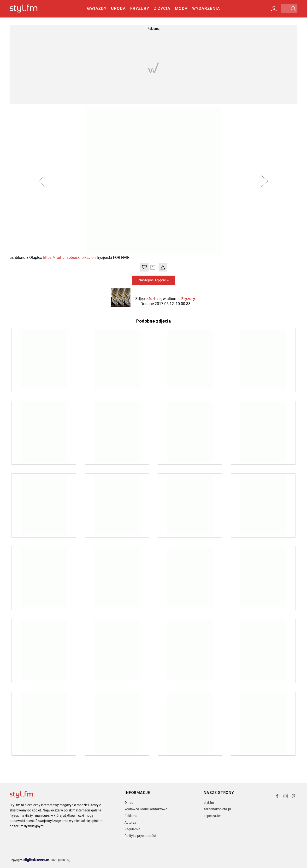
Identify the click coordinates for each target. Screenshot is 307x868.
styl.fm (209, 803)
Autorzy (130, 822)
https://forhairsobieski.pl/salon (69, 258)
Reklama (131, 816)
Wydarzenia (206, 8)
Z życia (162, 8)
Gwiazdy (97, 8)
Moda (181, 8)
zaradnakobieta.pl (217, 809)
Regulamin (132, 829)
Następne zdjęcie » (153, 280)
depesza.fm (212, 816)
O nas (129, 803)
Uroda (118, 8)
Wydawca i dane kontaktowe (146, 809)
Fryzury (140, 8)
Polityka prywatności (140, 836)
